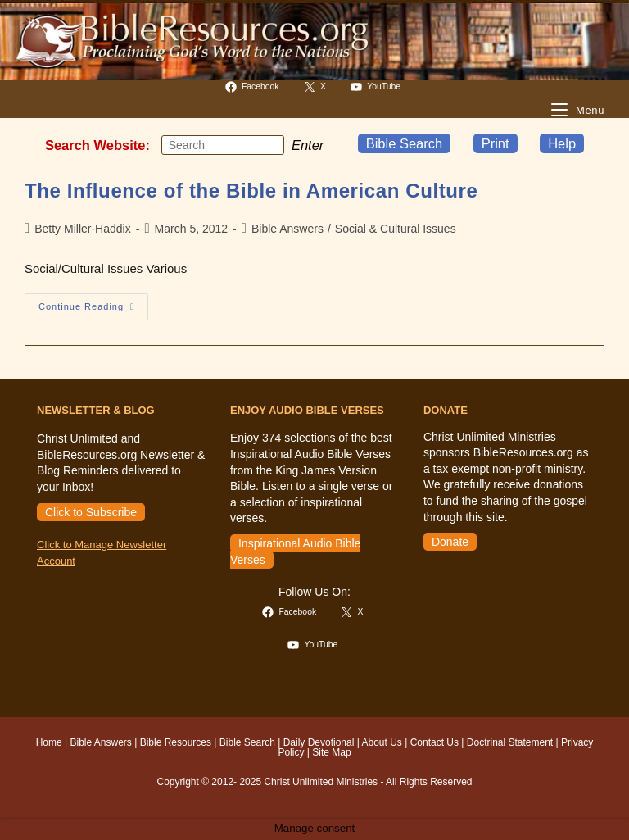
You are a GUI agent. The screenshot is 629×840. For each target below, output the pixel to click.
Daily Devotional (319, 742)
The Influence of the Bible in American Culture (251, 191)
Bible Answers (287, 229)
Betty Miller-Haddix (82, 229)
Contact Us (434, 742)
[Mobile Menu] (578, 110)
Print (496, 143)
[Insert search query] (223, 145)
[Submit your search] (268, 145)
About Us (382, 742)
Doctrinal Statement (510, 742)
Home (49, 742)
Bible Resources (176, 742)
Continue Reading (93, 311)
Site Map (331, 752)
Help (562, 143)
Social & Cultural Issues (396, 229)
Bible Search (405, 143)
